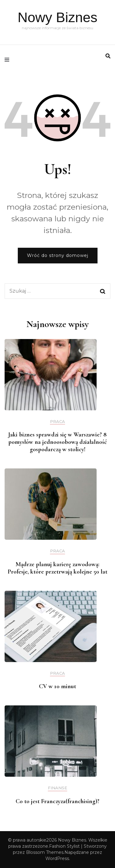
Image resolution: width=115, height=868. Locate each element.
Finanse (57, 788)
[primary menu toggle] (8, 60)
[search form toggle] (108, 56)
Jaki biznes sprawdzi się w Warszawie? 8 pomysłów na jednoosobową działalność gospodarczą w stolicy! (58, 442)
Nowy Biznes (57, 17)
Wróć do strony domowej (58, 255)
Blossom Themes (45, 852)
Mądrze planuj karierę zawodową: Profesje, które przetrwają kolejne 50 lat (57, 568)
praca (57, 422)
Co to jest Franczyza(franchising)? (57, 801)
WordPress (57, 858)
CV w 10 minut (57, 686)
